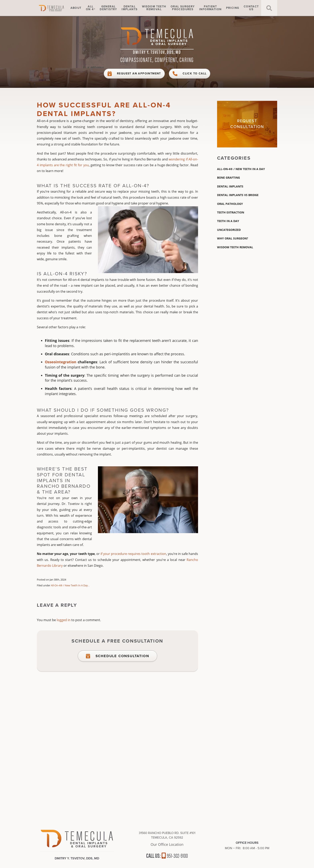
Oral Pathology (230, 204)
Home (57, 8)
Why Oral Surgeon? (233, 238)
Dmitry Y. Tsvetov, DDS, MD (157, 52)
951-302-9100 (175, 855)
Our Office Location (167, 844)
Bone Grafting (228, 178)
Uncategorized (229, 230)
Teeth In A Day (228, 221)
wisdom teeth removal (235, 247)
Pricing (233, 8)
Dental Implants (230, 186)
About (76, 8)
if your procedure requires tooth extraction (133, 554)
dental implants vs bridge (238, 195)
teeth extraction (231, 212)
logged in (64, 620)
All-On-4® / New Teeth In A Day (69, 585)
